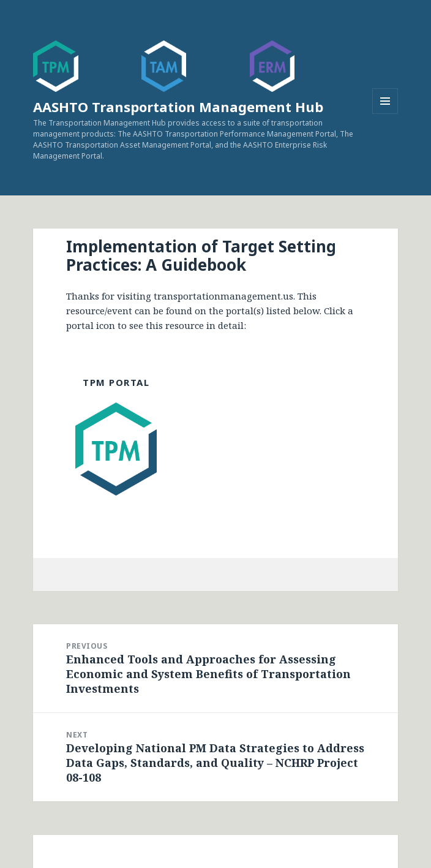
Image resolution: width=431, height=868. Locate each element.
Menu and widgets (385, 114)
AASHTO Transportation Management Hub (178, 107)
